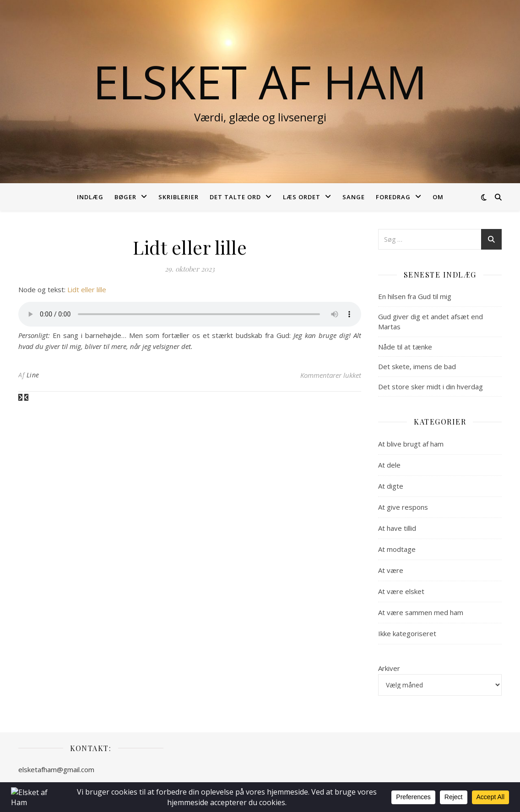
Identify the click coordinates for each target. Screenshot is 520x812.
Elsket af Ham (260, 82)
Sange (354, 197)
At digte (391, 486)
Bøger (125, 197)
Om (438, 197)
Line (33, 375)
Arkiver (389, 668)
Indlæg (90, 197)
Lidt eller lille (87, 289)
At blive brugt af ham (411, 444)
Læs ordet (302, 197)
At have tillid (397, 528)
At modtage (397, 549)
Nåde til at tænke (405, 347)
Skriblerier (179, 197)
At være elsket (401, 591)
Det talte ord (235, 197)
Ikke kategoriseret (407, 633)
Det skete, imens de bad (417, 366)
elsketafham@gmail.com (56, 769)
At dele (389, 465)
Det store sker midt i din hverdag (431, 387)
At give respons (403, 507)
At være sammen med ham (421, 612)
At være (391, 570)
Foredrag (393, 197)
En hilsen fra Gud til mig (415, 296)
